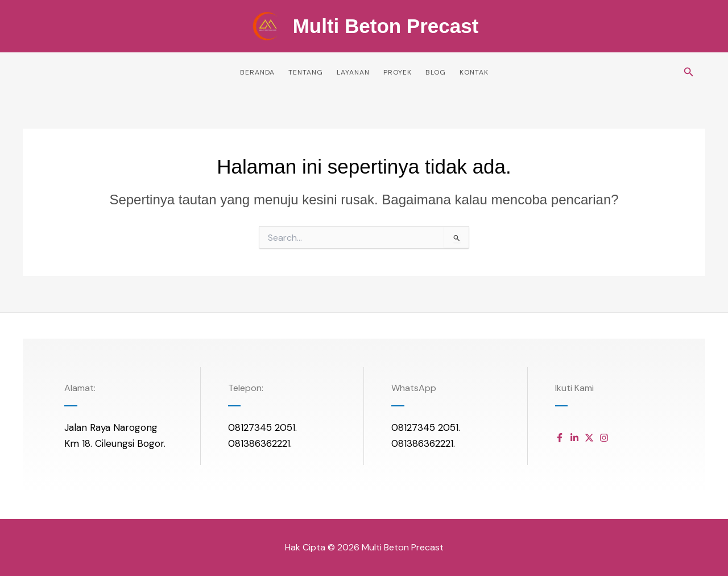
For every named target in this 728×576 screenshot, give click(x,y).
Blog (436, 72)
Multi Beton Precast (386, 26)
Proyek (398, 72)
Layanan (353, 72)
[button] (689, 73)
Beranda (257, 72)
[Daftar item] (560, 438)
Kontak (474, 72)
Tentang (306, 72)
